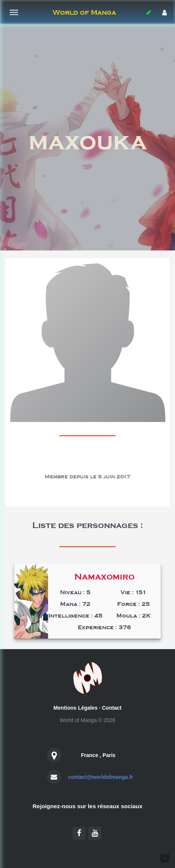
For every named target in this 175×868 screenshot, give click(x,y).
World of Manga (84, 12)
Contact (112, 708)
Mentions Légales (75, 708)
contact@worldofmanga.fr (100, 777)
